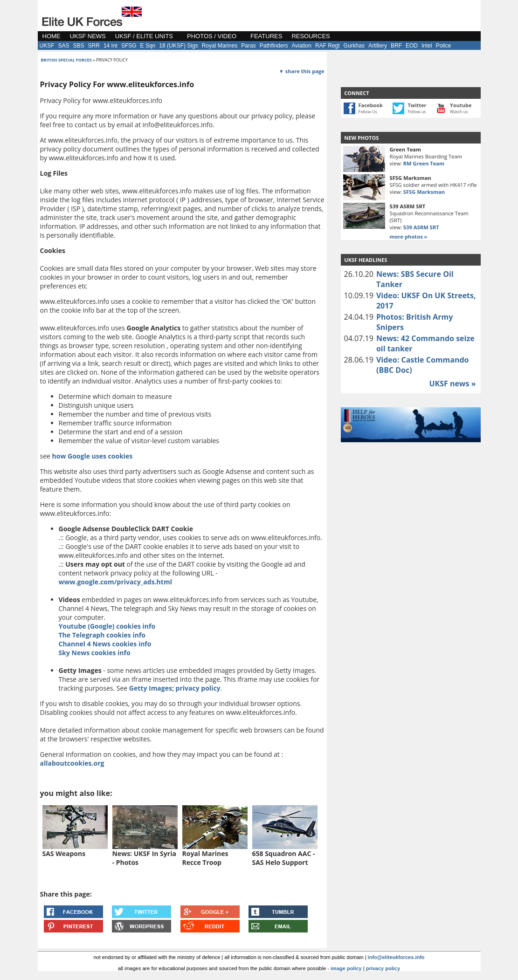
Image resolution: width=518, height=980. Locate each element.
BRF (396, 46)
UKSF (47, 46)
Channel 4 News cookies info (105, 644)
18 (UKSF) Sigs (178, 46)
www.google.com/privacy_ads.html (115, 582)
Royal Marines (220, 46)
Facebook (371, 105)
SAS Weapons (64, 853)
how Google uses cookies (93, 456)
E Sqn (148, 46)
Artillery (378, 46)
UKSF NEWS (88, 36)
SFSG (129, 46)
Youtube (461, 105)
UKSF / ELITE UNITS (144, 36)
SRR (94, 46)
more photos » (409, 236)
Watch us (459, 112)
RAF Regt (328, 46)
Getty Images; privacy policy (175, 688)
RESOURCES (311, 36)
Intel (427, 46)
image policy (346, 968)
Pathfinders (274, 46)
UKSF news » (452, 384)
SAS (64, 46)
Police (444, 46)
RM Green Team (424, 163)
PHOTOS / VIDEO (212, 36)
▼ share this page (301, 71)
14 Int (111, 46)
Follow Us (368, 112)
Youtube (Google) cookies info (107, 626)
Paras (248, 46)
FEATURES (266, 36)
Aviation (301, 46)
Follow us (417, 112)
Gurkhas (354, 46)
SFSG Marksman (424, 192)
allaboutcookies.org (72, 763)
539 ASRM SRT (421, 227)
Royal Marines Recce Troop (205, 858)
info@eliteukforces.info (396, 957)
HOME (52, 36)
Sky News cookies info (95, 653)
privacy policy (383, 968)
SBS (79, 46)
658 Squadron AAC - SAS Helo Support (284, 858)
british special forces (66, 60)
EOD (412, 46)
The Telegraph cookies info (102, 635)
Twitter (417, 105)
